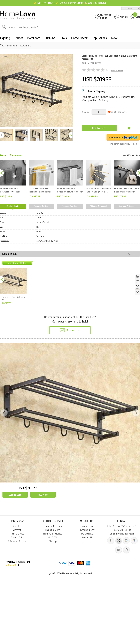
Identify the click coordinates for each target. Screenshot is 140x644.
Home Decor (79, 38)
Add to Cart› (99, 128)
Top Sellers (99, 38)
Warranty (18, 530)
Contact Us (87, 537)
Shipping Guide (53, 530)
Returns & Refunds (53, 534)
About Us (18, 526)
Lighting (5, 38)
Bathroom (34, 38)
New (114, 38)
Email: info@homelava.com (122, 534)
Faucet (19, 38)
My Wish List (87, 534)
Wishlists (124, 17)
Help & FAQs (53, 537)
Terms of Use (18, 534)
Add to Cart (15, 495)
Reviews (21, 562)
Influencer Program (18, 541)
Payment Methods (53, 526)
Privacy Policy (18, 537)
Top (2, 45)
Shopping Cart (87, 530)
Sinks (63, 38)
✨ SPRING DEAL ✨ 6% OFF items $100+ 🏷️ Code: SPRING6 (70, 3)
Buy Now (43, 495)
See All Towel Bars (131, 155)
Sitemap (53, 541)
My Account (88, 526)
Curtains (50, 38)
